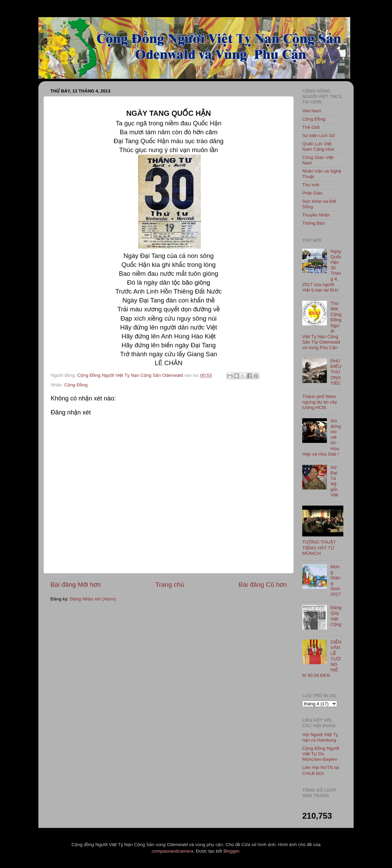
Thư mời (311, 185)
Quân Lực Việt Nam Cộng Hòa (318, 146)
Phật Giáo (313, 193)
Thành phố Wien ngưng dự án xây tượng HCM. (320, 402)
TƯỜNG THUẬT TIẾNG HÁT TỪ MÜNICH (319, 548)
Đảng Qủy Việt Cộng (336, 616)
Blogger (231, 851)
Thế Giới (311, 127)
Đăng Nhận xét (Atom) (93, 599)
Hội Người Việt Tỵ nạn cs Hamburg (320, 737)
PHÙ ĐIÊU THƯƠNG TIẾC (336, 372)
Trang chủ (170, 585)
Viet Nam (312, 111)
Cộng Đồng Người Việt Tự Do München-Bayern (321, 754)
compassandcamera (173, 851)
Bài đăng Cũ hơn (263, 585)
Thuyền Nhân (316, 215)
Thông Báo (314, 223)
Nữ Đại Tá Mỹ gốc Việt (334, 481)
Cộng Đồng (76, 385)
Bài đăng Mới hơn (76, 585)
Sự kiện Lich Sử (318, 135)
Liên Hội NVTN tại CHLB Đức (321, 770)
